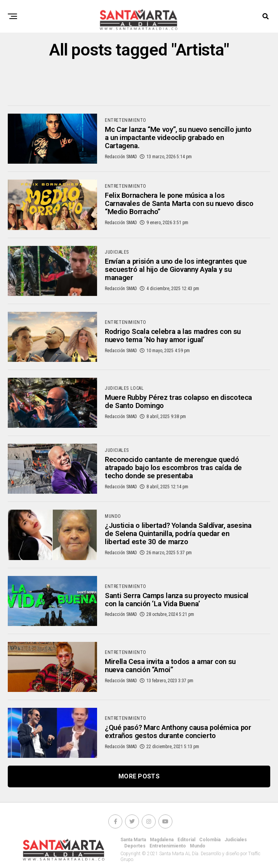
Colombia (210, 846)
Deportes (135, 852)
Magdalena (162, 846)
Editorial (186, 846)
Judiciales (236, 846)
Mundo (198, 852)
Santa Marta (133, 846)
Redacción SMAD (121, 159)
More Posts (139, 782)
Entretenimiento (168, 852)
